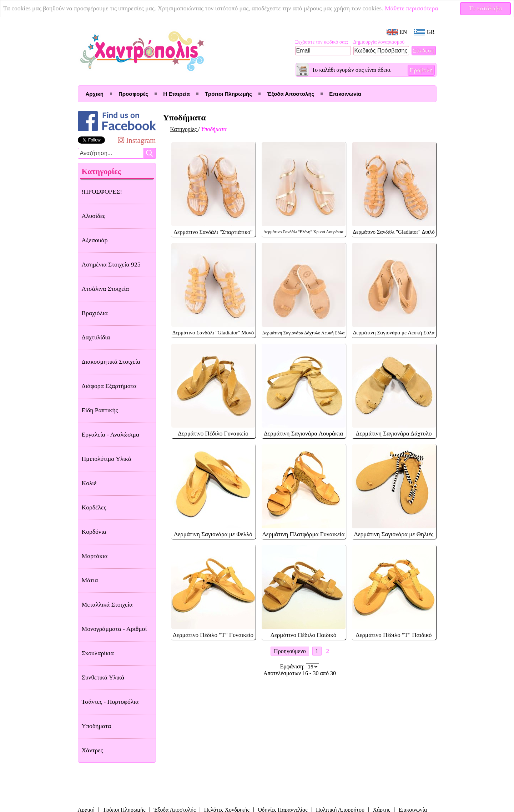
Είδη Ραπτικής (100, 410)
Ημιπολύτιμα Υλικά (107, 459)
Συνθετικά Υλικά (103, 677)
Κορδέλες (94, 507)
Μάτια (90, 580)
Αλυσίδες (94, 216)
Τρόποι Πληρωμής (228, 94)
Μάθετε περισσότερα (412, 8)
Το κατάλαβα (486, 8)
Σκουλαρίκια (98, 653)
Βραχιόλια (95, 313)
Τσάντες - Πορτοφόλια (110, 702)
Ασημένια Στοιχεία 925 (111, 264)
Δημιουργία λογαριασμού (379, 42)
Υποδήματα (97, 726)
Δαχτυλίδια (96, 337)
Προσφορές (133, 94)
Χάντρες (92, 750)
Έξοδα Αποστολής (291, 94)
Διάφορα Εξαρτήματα (109, 386)
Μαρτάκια (95, 556)
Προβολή (421, 70)
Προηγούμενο (290, 651)
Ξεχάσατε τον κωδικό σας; (322, 42)
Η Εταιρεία (176, 94)
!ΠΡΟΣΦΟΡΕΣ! (102, 191)
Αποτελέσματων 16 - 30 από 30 (300, 673)
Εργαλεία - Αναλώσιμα (111, 434)
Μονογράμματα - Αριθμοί (114, 629)
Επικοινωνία (345, 94)
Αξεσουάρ (95, 240)
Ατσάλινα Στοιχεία (105, 289)
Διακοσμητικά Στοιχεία (111, 362)
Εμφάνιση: (293, 666)
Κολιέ (89, 483)
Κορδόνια (94, 532)
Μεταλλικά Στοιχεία (107, 604)
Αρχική (95, 94)
